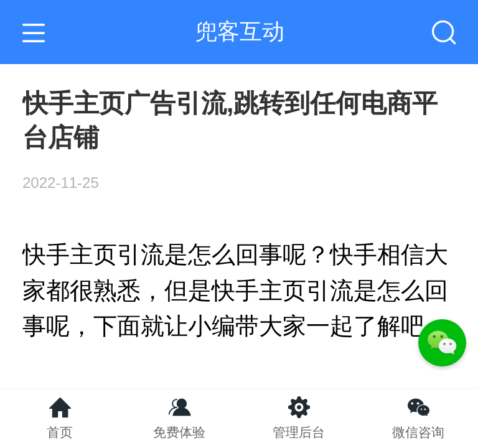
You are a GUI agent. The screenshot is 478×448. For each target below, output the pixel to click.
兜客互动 (240, 31)
